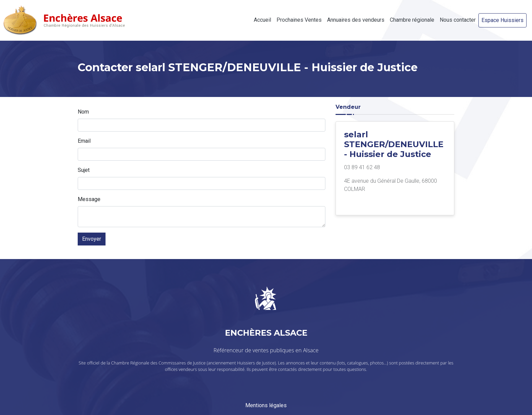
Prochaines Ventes (299, 20)
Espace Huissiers (502, 20)
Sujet (84, 170)
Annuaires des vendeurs (356, 20)
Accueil (262, 20)
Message (89, 199)
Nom (83, 112)
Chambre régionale (412, 20)
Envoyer (92, 239)
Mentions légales (266, 405)
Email (84, 141)
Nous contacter (458, 20)
